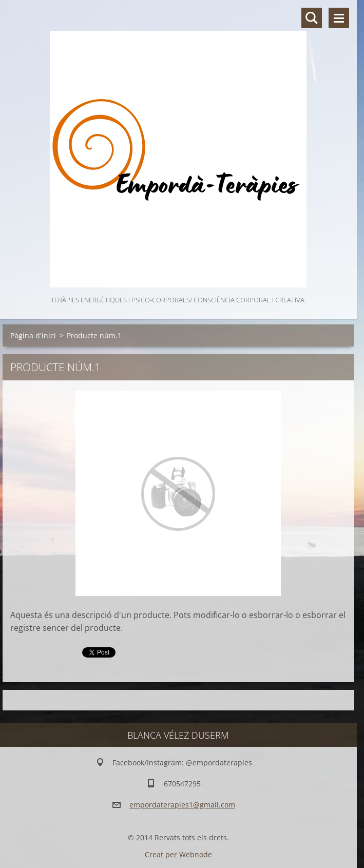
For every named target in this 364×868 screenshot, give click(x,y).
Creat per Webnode (178, 854)
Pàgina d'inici (33, 335)
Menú (339, 18)
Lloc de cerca (312, 18)
